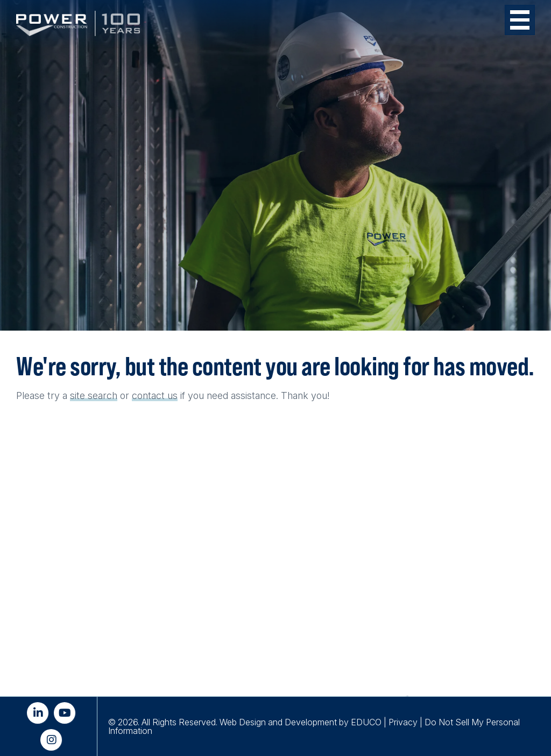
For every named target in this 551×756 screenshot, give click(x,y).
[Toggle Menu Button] (520, 20)
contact (148, 395)
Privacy (403, 722)
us (172, 395)
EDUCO (366, 722)
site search (94, 395)
